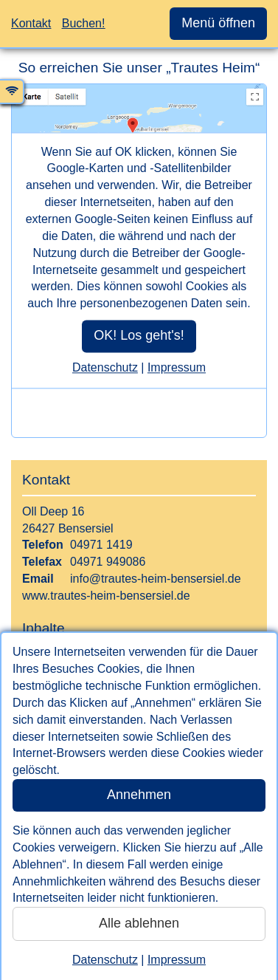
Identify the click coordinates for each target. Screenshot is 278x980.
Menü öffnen (218, 23)
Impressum (177, 960)
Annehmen (139, 795)
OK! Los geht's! (139, 335)
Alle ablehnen (139, 923)
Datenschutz (105, 960)
